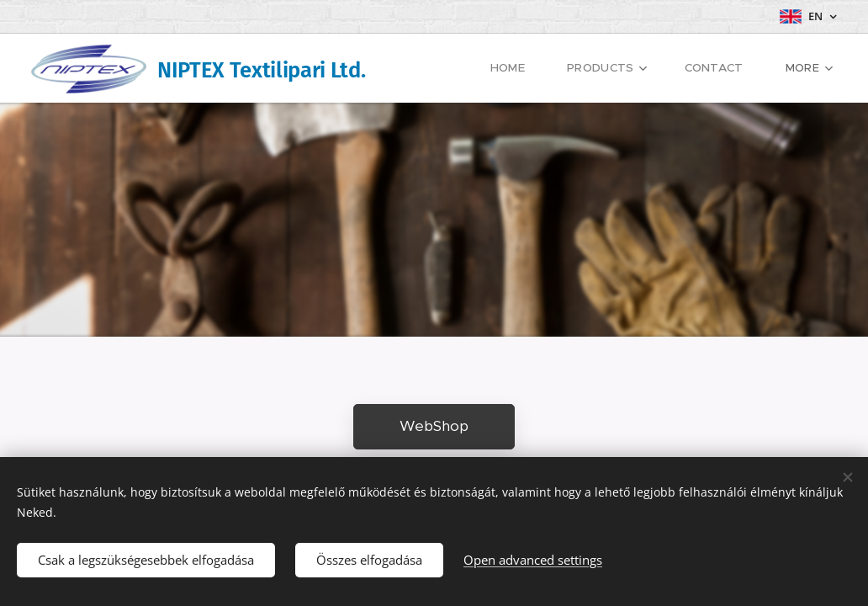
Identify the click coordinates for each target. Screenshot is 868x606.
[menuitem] (528, 68)
